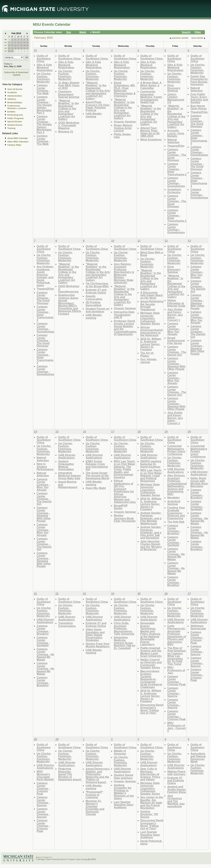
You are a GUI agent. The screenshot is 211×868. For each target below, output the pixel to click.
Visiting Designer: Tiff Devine (149, 814)
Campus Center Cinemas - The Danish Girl (177, 351)
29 (12, 51)
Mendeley (174, 498)
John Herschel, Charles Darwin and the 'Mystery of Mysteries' (151, 545)
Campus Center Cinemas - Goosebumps (176, 182)
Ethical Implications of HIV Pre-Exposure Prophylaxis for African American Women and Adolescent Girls (125, 491)
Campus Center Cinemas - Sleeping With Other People (176, 364)
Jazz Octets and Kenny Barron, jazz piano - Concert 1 (175, 315)
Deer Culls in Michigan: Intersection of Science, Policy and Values (150, 774)
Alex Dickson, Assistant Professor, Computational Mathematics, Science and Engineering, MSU (177, 485)
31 (9, 39)
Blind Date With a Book (152, 254)
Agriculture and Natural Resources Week (198, 758)
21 (9, 48)
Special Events (15, 122)
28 (9, 51)
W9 (6, 51)
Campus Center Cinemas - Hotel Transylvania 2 (177, 169)
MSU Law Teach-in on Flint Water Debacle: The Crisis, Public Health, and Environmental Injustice (125, 469)
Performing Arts (15, 115)
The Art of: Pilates (147, 354)
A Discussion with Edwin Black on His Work (152, 295)
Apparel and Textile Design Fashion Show (177, 789)
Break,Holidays (15, 103)
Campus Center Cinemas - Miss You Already (174, 329)
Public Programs (16, 118)
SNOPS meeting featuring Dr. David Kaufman (151, 464)
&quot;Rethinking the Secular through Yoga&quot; (152, 305)
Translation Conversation (67, 625)
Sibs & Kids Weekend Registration (45, 67)
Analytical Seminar (174, 503)
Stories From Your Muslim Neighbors (97, 645)
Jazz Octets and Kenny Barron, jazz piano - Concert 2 (175, 418)
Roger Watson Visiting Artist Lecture (123, 128)
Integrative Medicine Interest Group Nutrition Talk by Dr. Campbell (125, 643)
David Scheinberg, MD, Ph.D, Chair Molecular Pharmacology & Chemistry (125, 89)
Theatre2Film (176, 146)
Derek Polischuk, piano (151, 842)
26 (24, 48)
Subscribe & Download (16, 72)
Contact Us (47, 857)
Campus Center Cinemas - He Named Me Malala (176, 554)
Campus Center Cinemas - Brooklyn (174, 530)
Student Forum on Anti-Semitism (97, 310)
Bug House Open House (198, 107)
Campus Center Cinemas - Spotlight (174, 541)
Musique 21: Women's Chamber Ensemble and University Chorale (95, 808)
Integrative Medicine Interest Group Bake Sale (69, 476)
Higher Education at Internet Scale (176, 303)
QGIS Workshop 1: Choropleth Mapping (69, 125)
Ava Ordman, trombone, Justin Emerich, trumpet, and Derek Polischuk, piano (45, 276)
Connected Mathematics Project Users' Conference (176, 450)
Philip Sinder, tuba (123, 136)
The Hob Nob (176, 522)
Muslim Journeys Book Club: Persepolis (125, 518)
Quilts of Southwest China (44, 58)
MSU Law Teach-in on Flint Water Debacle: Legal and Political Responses (151, 475)
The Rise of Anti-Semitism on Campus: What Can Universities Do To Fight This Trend (176, 656)
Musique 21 (66, 131)
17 (18, 45)
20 (28, 45)
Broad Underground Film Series (176, 340)
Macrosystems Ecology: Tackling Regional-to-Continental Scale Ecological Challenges (151, 679)
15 (12, 45)
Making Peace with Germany (176, 773)
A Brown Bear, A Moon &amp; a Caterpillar (151, 85)
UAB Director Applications (67, 456)
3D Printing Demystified (93, 304)
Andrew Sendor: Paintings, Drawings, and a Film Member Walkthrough (151, 518)
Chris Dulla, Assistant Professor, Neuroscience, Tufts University (124, 628)
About (38, 857)
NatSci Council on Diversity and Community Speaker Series (151, 664)
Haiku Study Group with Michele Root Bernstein (199, 482)
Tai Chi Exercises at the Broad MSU (97, 285)
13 (28, 42)
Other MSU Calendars (18, 142)
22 (12, 48)
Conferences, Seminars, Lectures (17, 107)
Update (17, 75)
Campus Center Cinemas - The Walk (43, 89)
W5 (6, 39)
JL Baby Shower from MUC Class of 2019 (69, 85)
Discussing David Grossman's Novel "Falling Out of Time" (152, 709)
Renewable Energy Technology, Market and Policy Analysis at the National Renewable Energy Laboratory (150, 634)
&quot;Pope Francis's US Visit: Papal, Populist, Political (98, 106)
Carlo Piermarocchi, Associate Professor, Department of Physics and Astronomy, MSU (177, 635)
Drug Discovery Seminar (174, 88)
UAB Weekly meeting (94, 115)
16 (15, 45)
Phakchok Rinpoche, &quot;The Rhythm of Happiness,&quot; (70, 774)
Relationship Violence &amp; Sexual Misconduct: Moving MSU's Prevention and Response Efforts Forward (70, 304)
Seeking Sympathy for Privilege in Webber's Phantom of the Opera (124, 792)
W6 (6, 42)
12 (24, 42)
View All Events (15, 89)
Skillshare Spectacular (198, 627)
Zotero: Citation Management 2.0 (176, 98)
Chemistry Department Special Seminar (69, 94)
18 (21, 45)
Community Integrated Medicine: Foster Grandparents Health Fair (151, 97)
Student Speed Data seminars (123, 776)
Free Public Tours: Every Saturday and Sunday (199, 98)
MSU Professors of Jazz (176, 670)
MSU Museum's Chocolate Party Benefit (45, 776)
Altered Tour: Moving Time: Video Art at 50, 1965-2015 (150, 132)
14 (9, 45)
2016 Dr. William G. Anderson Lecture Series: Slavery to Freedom (151, 344)
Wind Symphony (151, 139)
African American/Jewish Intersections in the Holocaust (152, 331)
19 (24, 45)
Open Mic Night (96, 488)
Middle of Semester (120, 752)
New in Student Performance (45, 467)
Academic (12, 92)
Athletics (12, 99)
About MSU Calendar (18, 138)
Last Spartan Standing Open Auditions (124, 805)
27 (28, 48)
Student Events (15, 125)
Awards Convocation (94, 297)
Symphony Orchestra (174, 191)
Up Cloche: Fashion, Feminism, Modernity (44, 78)
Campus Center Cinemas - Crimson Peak (176, 680)
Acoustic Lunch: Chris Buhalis (176, 133)
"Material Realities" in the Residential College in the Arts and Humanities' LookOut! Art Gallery (69, 110)
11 (21, 42)
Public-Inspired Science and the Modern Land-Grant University (151, 652)
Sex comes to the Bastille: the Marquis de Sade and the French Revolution (152, 803)
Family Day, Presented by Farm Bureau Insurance (199, 80)
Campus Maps (14, 145)
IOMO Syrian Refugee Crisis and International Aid (97, 465)
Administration (15, 96)
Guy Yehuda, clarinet (149, 361)
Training (11, 128)
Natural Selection (173, 141)
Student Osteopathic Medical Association (66, 465)
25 (21, 48)
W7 (6, 45)
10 (18, 42)
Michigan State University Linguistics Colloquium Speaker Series (150, 318)
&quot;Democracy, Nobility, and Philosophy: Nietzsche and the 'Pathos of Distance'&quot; (98, 775)
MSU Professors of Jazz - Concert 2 (177, 727)
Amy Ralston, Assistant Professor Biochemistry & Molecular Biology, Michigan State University (124, 273)
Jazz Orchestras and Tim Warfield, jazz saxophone (176, 801)
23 (15, 48)
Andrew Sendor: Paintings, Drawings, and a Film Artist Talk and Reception (151, 532)
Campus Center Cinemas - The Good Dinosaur (177, 155)
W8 (6, 48)
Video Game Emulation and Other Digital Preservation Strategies (95, 635)
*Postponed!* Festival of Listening (94, 795)
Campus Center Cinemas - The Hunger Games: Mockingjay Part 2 (44, 105)
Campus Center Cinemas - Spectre (174, 692)
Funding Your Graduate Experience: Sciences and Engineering (176, 513)
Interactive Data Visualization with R (124, 315)
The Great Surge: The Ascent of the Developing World (97, 476)
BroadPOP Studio (121, 507)
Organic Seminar (125, 122)
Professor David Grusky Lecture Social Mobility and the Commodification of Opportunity (125, 328)
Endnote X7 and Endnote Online (96, 291)
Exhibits (11, 112)
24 (18, 48)
